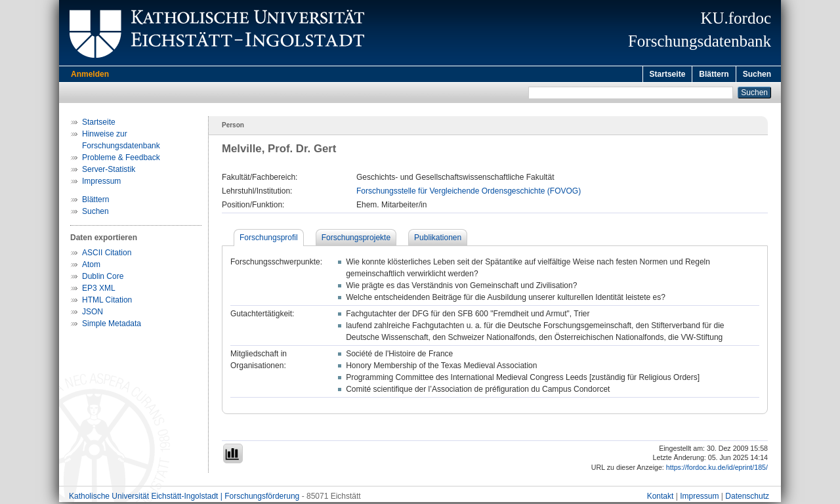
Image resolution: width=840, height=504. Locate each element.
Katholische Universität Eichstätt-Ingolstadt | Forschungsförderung (184, 498)
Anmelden (90, 74)
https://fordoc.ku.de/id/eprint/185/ (717, 469)
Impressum (101, 183)
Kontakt (661, 498)
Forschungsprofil (269, 240)
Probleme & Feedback (121, 159)
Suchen (757, 74)
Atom (91, 266)
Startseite (668, 74)
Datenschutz (747, 498)
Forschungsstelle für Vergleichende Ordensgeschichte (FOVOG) (469, 193)
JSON (93, 314)
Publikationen (438, 240)
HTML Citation (107, 302)
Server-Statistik (109, 171)
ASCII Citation (107, 255)
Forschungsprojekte (356, 240)
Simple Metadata (112, 325)
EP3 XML (99, 290)
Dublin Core (103, 278)
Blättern (714, 74)
